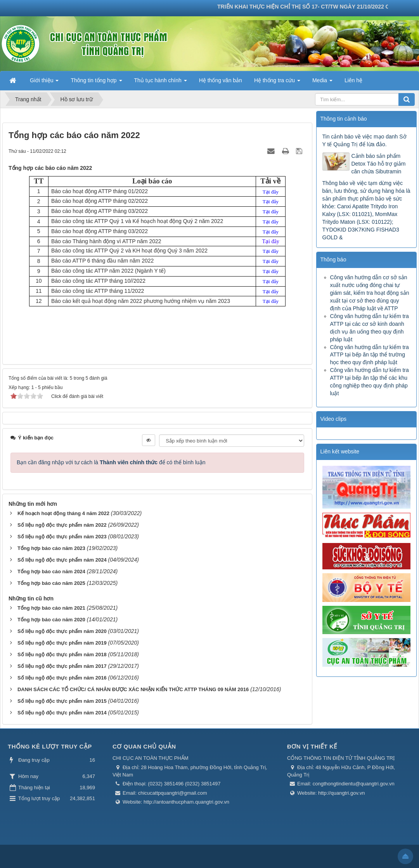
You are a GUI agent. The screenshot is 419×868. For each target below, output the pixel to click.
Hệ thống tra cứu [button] (277, 83)
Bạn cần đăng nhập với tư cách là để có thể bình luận (111, 462)
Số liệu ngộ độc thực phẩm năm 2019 (62, 643)
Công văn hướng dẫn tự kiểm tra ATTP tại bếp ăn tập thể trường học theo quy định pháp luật (370, 355)
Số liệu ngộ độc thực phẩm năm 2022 (62, 525)
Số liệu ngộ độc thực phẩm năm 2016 (62, 678)
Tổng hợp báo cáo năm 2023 (51, 548)
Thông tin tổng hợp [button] (96, 83)
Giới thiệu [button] (44, 83)
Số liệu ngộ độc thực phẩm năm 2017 (62, 666)
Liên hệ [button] (353, 80)
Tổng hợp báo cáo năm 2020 (51, 620)
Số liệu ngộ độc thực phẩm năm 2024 (62, 560)
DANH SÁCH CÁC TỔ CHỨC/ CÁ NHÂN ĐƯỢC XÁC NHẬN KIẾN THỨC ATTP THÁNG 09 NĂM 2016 (133, 689)
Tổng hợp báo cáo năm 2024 (51, 571)
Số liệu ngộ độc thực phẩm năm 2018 (62, 654)
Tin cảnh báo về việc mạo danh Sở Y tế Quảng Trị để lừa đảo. (364, 140)
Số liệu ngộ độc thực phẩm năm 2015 (62, 701)
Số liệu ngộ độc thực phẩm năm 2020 (62, 631)
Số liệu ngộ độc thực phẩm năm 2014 (62, 713)
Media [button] (322, 83)
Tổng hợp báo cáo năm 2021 (51, 608)
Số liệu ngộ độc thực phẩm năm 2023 (62, 537)
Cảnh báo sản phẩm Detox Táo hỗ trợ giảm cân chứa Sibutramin (379, 164)
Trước (303, 400)
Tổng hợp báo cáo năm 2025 (51, 583)
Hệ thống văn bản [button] (221, 80)
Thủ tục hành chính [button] (161, 83)
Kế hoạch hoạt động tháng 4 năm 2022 (63, 513)
